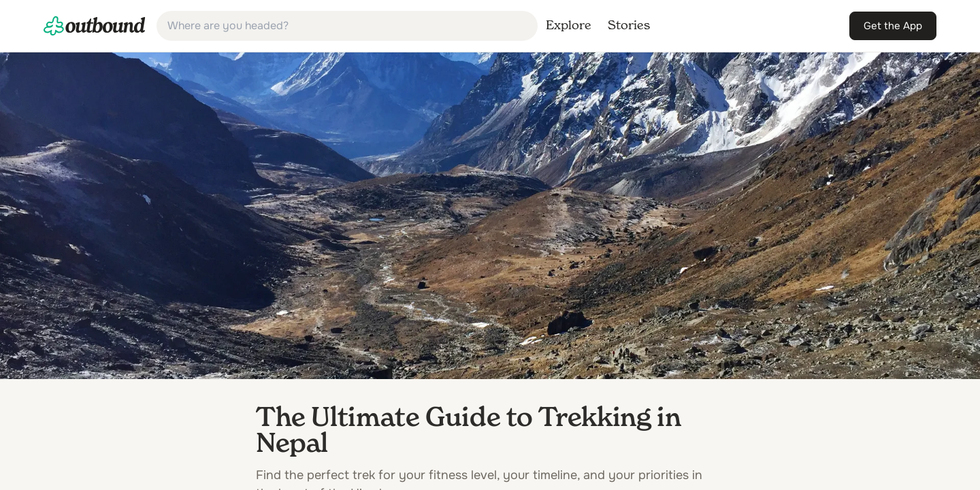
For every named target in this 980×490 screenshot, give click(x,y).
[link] (95, 26)
